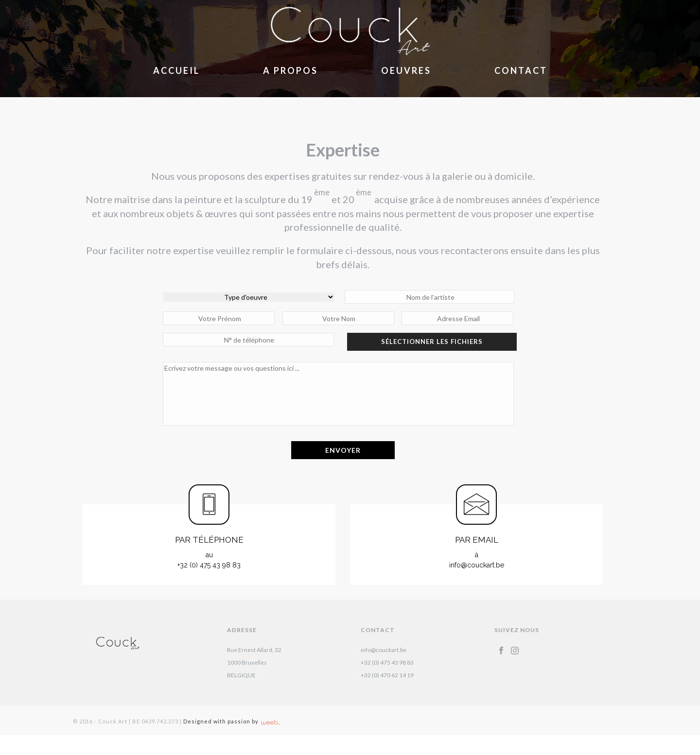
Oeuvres (406, 70)
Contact (521, 70)
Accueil (176, 70)
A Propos (290, 70)
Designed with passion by (231, 721)
